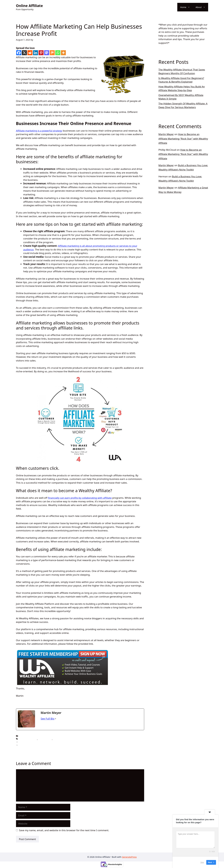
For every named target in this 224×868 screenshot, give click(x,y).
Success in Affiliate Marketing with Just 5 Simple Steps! (45, 742)
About (202, 7)
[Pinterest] (41, 53)
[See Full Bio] (56, 719)
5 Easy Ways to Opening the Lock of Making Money (44, 745)
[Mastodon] (47, 53)
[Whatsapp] (58, 53)
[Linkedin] (35, 53)
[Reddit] (30, 53)
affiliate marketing (28, 739)
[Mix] (52, 53)
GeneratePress (129, 857)
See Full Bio (48, 719)
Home (186, 7)
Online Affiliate (29, 6)
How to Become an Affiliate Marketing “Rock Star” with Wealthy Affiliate (183, 139)
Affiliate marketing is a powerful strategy (39, 131)
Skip (202, 862)
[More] (63, 53)
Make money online (62, 739)
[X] (24, 53)
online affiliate (26, 736)
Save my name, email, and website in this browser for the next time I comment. (64, 830)
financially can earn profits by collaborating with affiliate (80, 498)
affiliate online (45, 739)
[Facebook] (19, 53)
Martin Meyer (166, 134)
